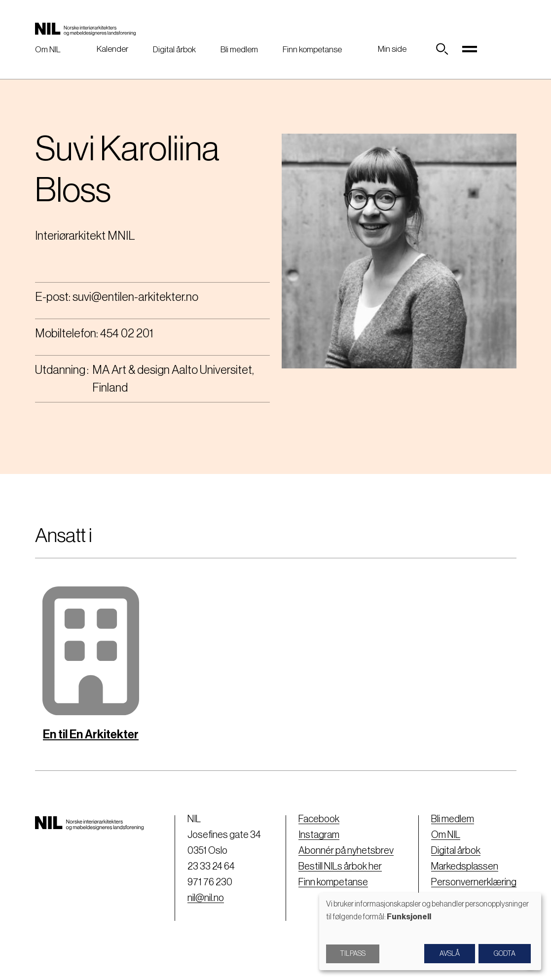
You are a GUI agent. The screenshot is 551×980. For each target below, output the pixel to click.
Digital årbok (174, 50)
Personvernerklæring (474, 882)
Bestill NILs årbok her (340, 867)
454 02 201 (127, 333)
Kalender (112, 49)
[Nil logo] (85, 29)
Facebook (319, 819)
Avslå (450, 954)
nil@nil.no (206, 898)
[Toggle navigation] (470, 49)
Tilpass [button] (353, 954)
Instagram (319, 835)
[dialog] (430, 931)
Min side (392, 49)
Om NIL (48, 50)
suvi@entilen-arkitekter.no (135, 297)
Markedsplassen (465, 867)
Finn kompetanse (312, 50)
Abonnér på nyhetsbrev (346, 851)
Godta (505, 954)
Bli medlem (239, 50)
